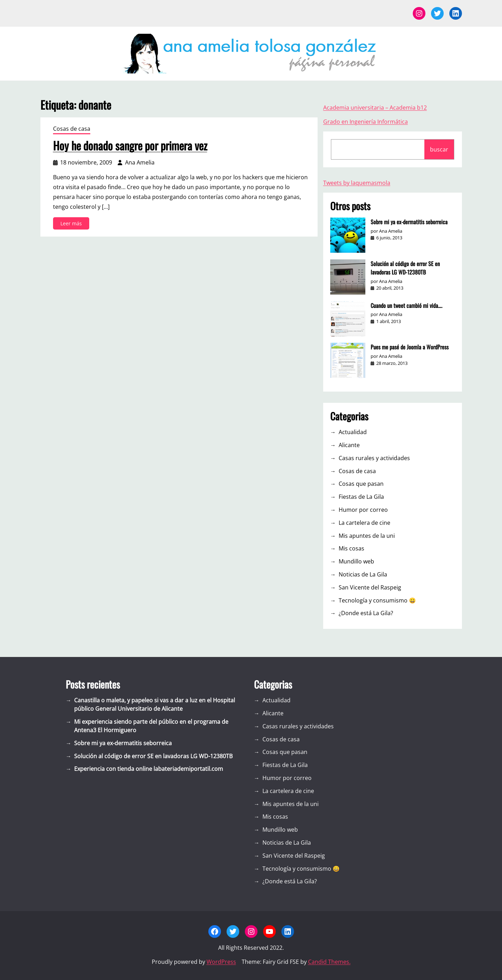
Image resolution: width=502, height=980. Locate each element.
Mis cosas (351, 548)
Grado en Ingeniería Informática (366, 122)
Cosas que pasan (361, 484)
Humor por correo (363, 510)
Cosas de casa (72, 129)
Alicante (349, 445)
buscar (439, 149)
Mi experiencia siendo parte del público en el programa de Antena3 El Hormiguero (151, 726)
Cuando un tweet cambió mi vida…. (406, 305)
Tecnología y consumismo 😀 (377, 600)
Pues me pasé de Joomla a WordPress (410, 347)
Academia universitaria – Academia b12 (375, 108)
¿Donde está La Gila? (366, 613)
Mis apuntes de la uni (367, 536)
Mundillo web (356, 561)
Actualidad (353, 432)
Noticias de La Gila (363, 574)
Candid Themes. (329, 962)
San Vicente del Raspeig (370, 587)
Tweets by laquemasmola (357, 183)
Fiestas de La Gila (361, 497)
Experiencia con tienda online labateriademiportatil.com (149, 769)
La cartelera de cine (364, 523)
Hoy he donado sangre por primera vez (130, 146)
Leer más (73, 224)
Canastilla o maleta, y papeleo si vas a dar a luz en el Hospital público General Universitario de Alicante (155, 704)
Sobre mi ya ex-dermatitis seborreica (409, 222)
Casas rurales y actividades (374, 458)
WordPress (221, 962)
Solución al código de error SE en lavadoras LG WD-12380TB (405, 268)
